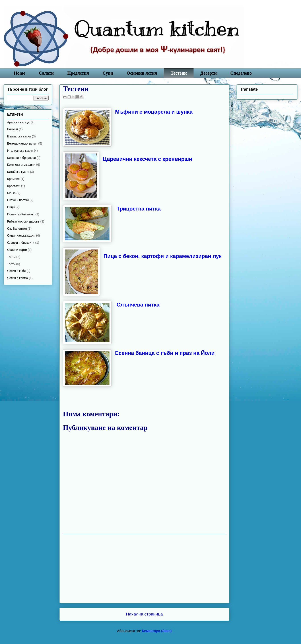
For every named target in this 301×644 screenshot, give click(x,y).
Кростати (14, 186)
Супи (108, 73)
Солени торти (17, 250)
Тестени (179, 73)
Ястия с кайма (18, 278)
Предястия (78, 73)
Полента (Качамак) (21, 214)
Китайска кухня (18, 172)
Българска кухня (19, 136)
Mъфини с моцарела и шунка (154, 112)
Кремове (13, 179)
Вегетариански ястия (22, 143)
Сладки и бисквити (21, 243)
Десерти (209, 73)
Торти (11, 264)
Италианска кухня (20, 151)
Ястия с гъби (16, 271)
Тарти (11, 257)
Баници (12, 129)
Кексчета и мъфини (21, 165)
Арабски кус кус (19, 122)
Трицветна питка (139, 209)
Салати (46, 73)
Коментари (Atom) (157, 631)
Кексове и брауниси (22, 158)
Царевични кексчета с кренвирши (147, 159)
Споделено (241, 73)
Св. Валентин (17, 229)
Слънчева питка (138, 305)
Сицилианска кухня (21, 235)
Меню (11, 193)
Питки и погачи (18, 200)
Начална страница (144, 614)
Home (20, 73)
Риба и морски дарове (23, 221)
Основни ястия (142, 73)
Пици (11, 207)
